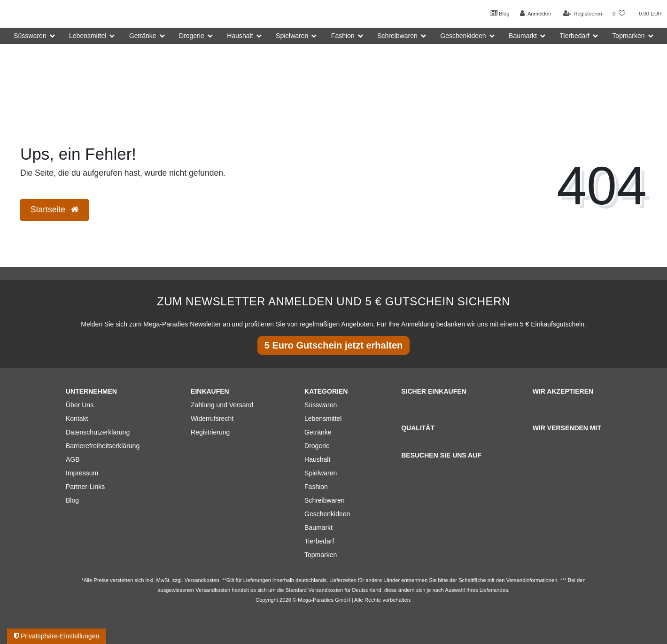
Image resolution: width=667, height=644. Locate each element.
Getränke (318, 432)
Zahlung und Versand (222, 405)
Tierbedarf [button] (575, 36)
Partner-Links (85, 487)
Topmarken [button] (628, 36)
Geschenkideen (327, 514)
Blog (500, 13)
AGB (73, 459)
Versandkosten (326, 590)
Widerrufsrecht (212, 419)
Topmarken (321, 555)
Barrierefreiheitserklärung (103, 446)
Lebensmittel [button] (88, 36)
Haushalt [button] (240, 36)
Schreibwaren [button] (397, 36)
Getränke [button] (143, 36)
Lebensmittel (323, 419)
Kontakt (77, 419)
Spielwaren (321, 473)
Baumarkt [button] (523, 36)
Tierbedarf (319, 541)
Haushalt (317, 459)
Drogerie (317, 446)
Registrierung (210, 432)
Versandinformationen (532, 580)
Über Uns (80, 405)
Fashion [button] (343, 36)
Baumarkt (318, 528)
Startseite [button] (54, 209)
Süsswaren (321, 405)
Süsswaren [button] (30, 36)
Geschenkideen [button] (463, 36)
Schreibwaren (325, 500)
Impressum (82, 473)
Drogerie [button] (192, 36)
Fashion (316, 487)
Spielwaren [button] (292, 36)
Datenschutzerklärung (98, 432)
